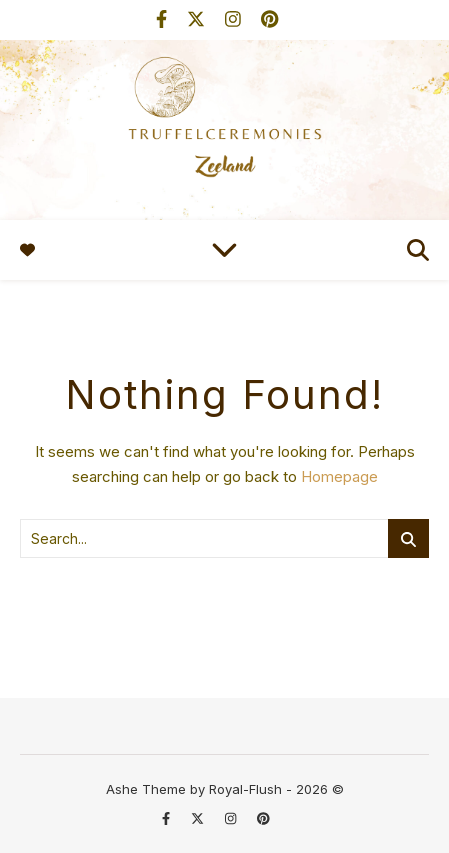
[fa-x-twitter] (198, 19)
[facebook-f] (164, 19)
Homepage (339, 476)
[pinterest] (269, 19)
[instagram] (235, 19)
